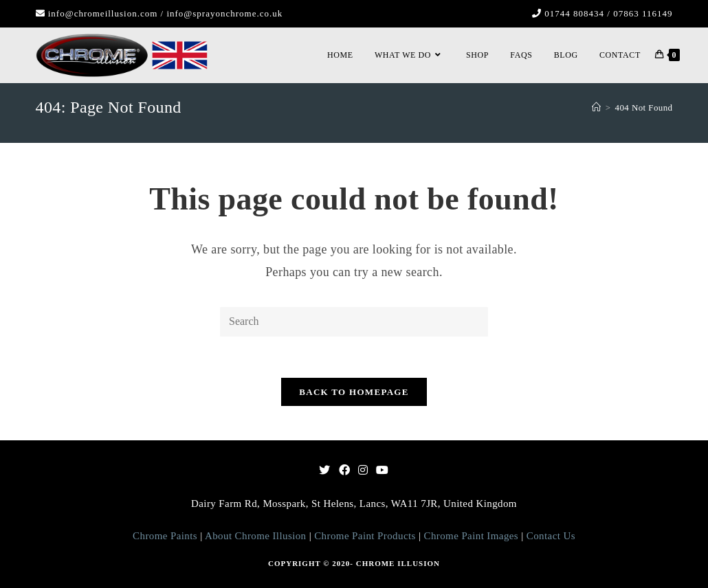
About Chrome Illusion (255, 536)
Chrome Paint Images (473, 536)
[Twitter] (324, 471)
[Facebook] (344, 471)
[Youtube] (382, 471)
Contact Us (551, 536)
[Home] (596, 108)
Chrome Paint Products (366, 536)
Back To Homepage (354, 392)
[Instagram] (363, 471)
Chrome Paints (165, 536)
